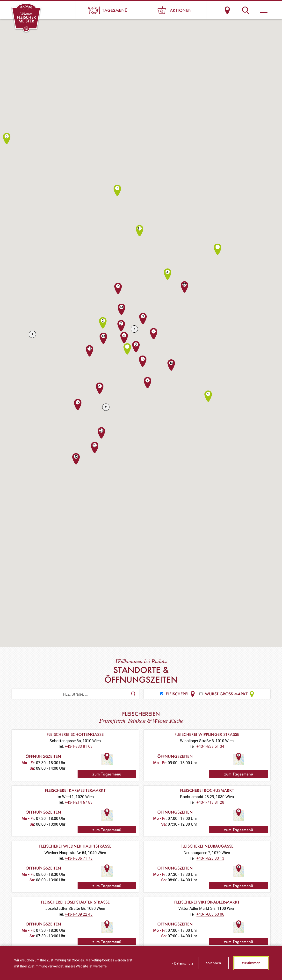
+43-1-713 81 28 (210, 802)
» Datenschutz (183, 963)
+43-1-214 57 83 (79, 802)
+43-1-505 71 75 (79, 858)
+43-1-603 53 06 (210, 914)
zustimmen (251, 963)
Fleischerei (178, 694)
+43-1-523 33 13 (210, 858)
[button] (264, 10)
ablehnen (213, 963)
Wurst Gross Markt (227, 694)
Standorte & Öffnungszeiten (228, 10)
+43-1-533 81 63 (79, 746)
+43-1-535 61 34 (210, 746)
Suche (246, 10)
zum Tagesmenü (107, 774)
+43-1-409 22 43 (79, 914)
